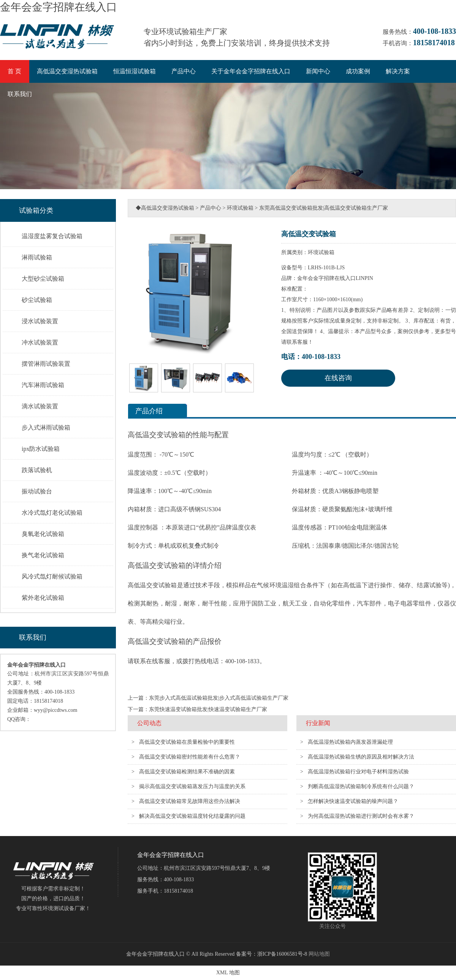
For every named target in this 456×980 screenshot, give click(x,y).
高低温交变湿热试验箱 (67, 71)
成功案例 (358, 71)
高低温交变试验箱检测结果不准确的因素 (187, 772)
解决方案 (398, 71)
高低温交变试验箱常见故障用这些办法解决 (190, 801)
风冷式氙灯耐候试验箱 (52, 576)
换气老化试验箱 (43, 555)
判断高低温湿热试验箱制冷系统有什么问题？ (361, 786)
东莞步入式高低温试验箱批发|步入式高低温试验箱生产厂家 (219, 698)
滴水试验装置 (40, 406)
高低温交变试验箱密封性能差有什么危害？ (190, 757)
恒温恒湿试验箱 (135, 71)
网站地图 (319, 954)
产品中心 (184, 71)
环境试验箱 (240, 208)
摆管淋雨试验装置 (46, 364)
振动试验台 (37, 491)
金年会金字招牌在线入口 (59, 7)
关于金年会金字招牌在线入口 (251, 71)
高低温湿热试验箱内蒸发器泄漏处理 (350, 742)
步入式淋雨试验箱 (46, 428)
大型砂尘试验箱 (43, 279)
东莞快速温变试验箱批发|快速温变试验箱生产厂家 (208, 709)
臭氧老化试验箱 (43, 534)
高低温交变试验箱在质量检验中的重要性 (187, 742)
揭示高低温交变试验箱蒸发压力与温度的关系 (192, 786)
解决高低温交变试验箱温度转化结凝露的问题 (192, 816)
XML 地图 (228, 973)
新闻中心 (318, 71)
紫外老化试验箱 (43, 598)
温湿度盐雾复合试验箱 (52, 236)
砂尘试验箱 (37, 300)
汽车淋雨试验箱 (43, 385)
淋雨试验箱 (37, 257)
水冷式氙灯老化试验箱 (52, 513)
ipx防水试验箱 (41, 449)
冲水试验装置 (40, 342)
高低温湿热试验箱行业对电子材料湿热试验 (358, 772)
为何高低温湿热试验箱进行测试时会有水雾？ (361, 816)
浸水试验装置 (40, 321)
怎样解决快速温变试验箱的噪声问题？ (353, 801)
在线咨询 (338, 378)
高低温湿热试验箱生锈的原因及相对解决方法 (361, 757)
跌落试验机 (37, 470)
